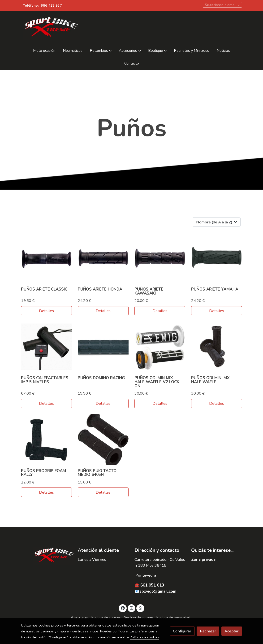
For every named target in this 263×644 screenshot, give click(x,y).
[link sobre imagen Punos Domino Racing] (103, 347)
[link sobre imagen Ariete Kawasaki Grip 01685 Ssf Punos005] (160, 258)
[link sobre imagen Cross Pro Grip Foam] (46, 440)
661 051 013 (152, 585)
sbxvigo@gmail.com (158, 591)
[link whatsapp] (140, 608)
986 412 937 (51, 5)
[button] (101, 51)
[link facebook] (123, 608)
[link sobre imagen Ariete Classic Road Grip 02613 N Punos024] (46, 258)
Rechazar (208, 631)
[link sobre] (46, 556)
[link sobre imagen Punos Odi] (217, 347)
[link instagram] (132, 608)
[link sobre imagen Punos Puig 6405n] (103, 440)
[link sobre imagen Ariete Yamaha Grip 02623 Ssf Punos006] (217, 258)
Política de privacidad (173, 617)
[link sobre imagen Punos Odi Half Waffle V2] (160, 347)
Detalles (46, 311)
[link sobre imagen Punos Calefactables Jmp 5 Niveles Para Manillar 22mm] (46, 347)
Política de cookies (106, 617)
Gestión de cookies (139, 617)
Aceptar (232, 631)
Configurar (182, 631)
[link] (51, 28)
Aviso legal (80, 617)
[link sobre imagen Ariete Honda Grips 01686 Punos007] (103, 258)
